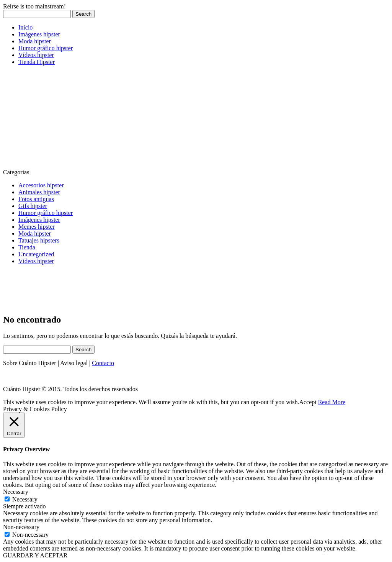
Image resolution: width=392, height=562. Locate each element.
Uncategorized (36, 254)
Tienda (27, 247)
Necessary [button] (16, 492)
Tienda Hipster (37, 62)
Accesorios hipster (41, 185)
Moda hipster (35, 41)
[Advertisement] (60, 120)
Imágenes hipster (39, 34)
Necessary (25, 499)
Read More (332, 402)
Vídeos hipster (36, 55)
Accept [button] (308, 402)
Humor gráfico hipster (46, 48)
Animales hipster (39, 192)
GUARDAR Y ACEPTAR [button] (35, 555)
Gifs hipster (33, 206)
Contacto (103, 363)
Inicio (25, 27)
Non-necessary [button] (21, 527)
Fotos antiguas (36, 199)
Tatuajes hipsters (39, 240)
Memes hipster (37, 227)
